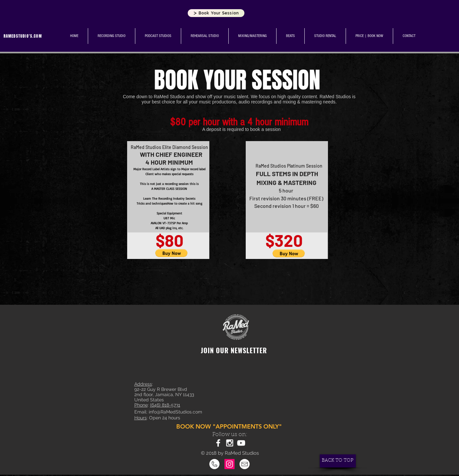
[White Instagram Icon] (230, 443)
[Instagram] (229, 464)
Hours (141, 418)
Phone (141, 405)
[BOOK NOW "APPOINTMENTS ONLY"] (230, 427)
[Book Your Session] (216, 13)
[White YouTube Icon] (241, 443)
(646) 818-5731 (165, 405)
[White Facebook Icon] (218, 443)
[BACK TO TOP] (338, 461)
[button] (172, 253)
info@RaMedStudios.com (175, 412)
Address (143, 384)
